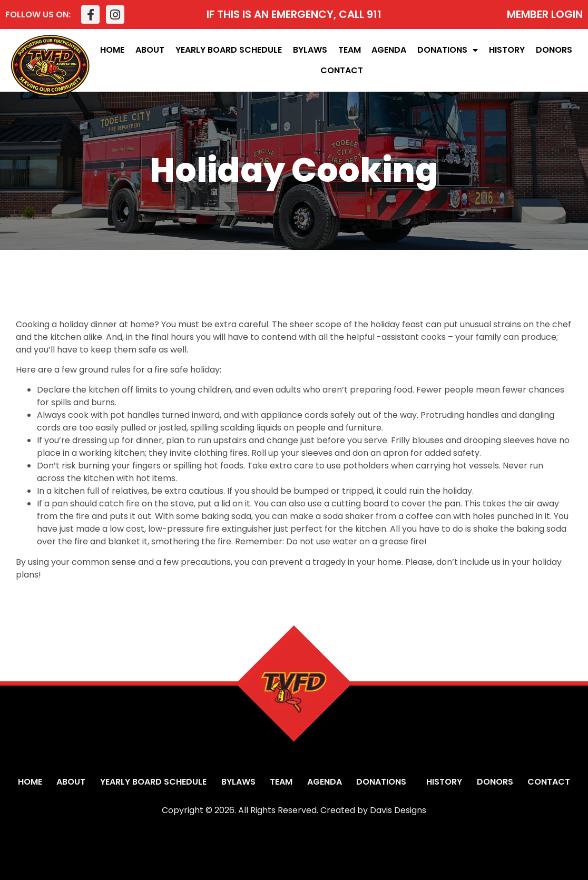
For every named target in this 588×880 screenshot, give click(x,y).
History (507, 50)
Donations (448, 50)
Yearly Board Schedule (229, 50)
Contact (342, 70)
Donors (554, 50)
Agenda (389, 50)
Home (112, 50)
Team (350, 50)
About (150, 50)
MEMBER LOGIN (545, 14)
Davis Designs (398, 810)
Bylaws (310, 50)
